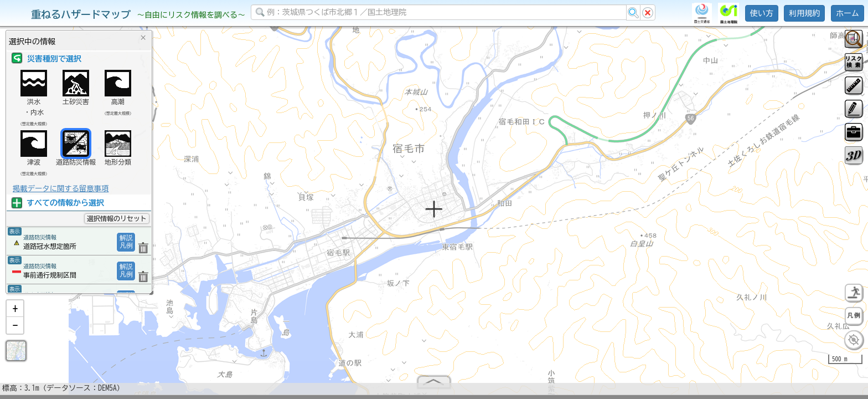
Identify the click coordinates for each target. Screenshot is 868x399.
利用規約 (804, 13)
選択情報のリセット (117, 218)
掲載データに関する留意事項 (61, 188)
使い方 (762, 13)
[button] (15, 313)
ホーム (848, 13)
